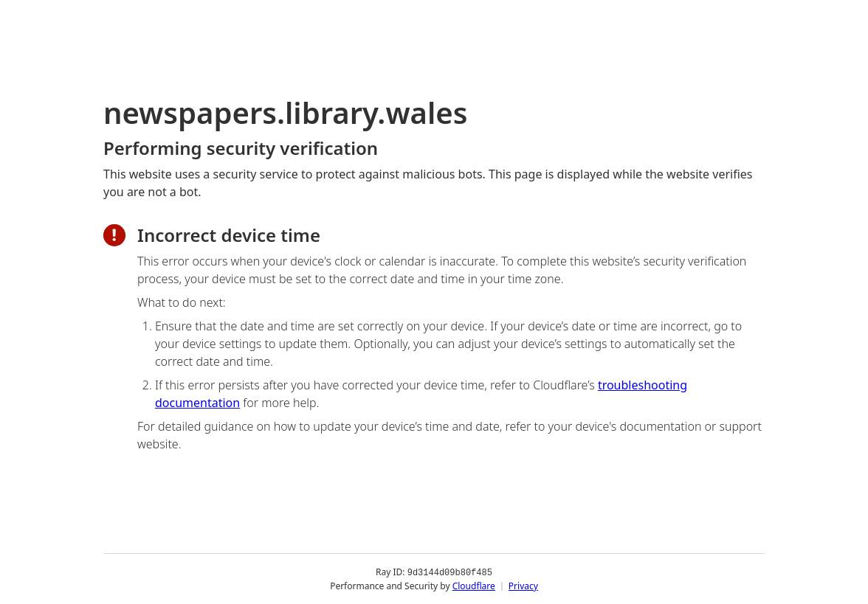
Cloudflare (474, 585)
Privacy (523, 585)
